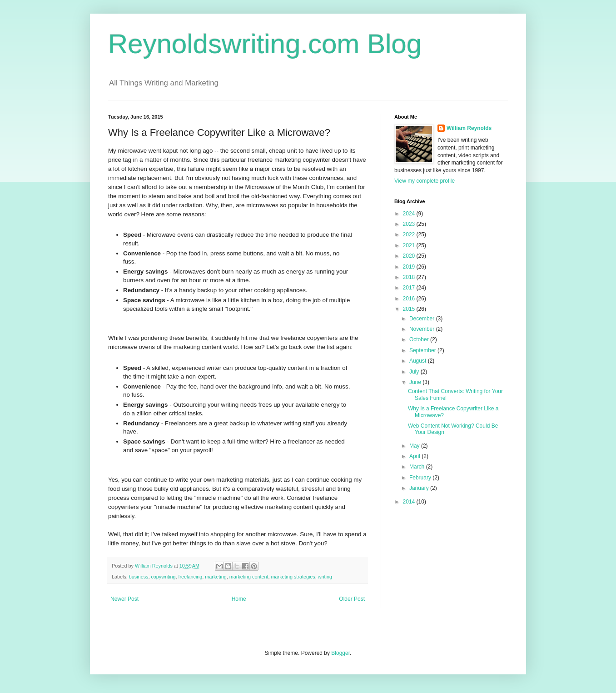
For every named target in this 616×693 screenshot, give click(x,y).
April (415, 456)
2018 (410, 277)
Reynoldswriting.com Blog (265, 44)
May (415, 446)
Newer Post (124, 599)
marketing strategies (293, 577)
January (420, 488)
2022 (410, 234)
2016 (410, 299)
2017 (410, 288)
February (421, 478)
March (418, 467)
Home (239, 599)
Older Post (352, 599)
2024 (410, 214)
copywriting (163, 577)
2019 (410, 267)
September (423, 350)
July (415, 372)
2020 (410, 256)
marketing (216, 577)
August (419, 361)
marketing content (249, 577)
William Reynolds (469, 128)
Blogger (340, 653)
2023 (410, 224)
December (423, 319)
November (423, 329)
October (420, 339)
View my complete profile (425, 181)
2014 (410, 502)
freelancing (190, 577)
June (416, 382)
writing (325, 577)
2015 (410, 309)
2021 (410, 245)
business (139, 577)
